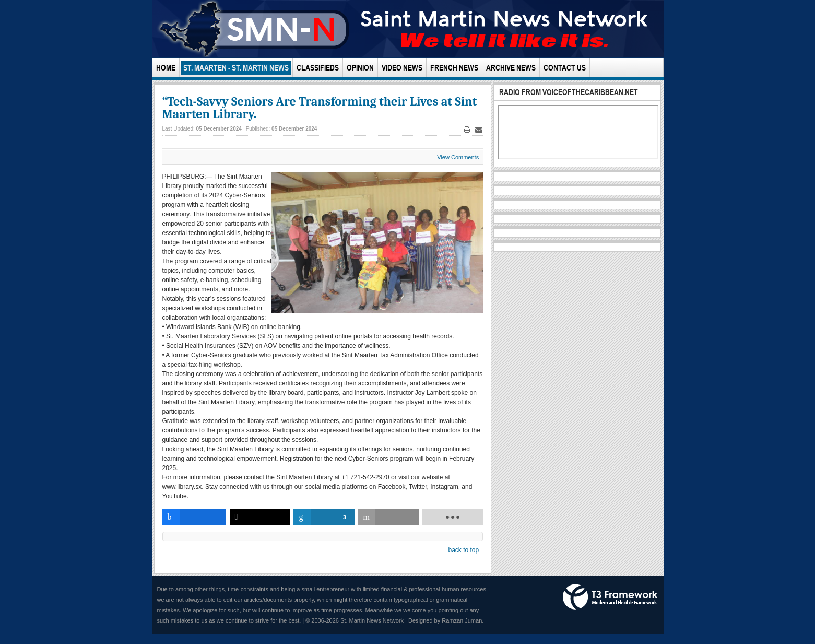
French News (454, 68)
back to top (463, 550)
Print (467, 130)
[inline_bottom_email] (388, 517)
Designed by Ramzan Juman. (446, 620)
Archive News (511, 68)
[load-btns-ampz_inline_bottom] (452, 517)
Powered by (610, 597)
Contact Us (565, 68)
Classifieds (318, 68)
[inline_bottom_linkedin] (324, 517)
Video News (402, 68)
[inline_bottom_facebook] (194, 517)
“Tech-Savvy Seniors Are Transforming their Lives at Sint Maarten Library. (320, 108)
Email (479, 130)
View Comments (458, 157)
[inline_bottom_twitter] (260, 517)
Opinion (360, 68)
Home (166, 68)
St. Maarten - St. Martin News (236, 68)
